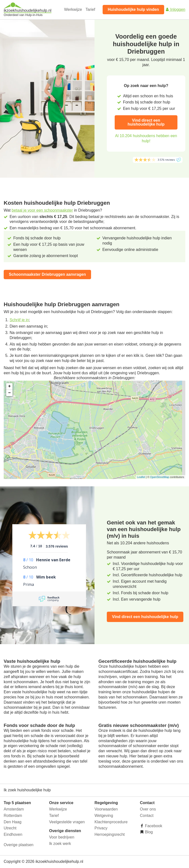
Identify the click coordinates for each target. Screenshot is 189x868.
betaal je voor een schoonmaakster (42, 210)
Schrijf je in (19, 320)
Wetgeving (104, 816)
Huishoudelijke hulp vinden (133, 9)
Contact (147, 816)
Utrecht (10, 828)
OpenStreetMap (160, 477)
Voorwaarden (106, 809)
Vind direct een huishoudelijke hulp (146, 122)
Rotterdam (13, 816)
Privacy (101, 828)
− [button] (9, 393)
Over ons (148, 809)
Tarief (90, 9)
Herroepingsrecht (110, 834)
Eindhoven (13, 834)
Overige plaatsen (19, 845)
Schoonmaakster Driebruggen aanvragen (47, 274)
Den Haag (13, 822)
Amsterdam (14, 809)
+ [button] (9, 386)
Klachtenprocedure (111, 822)
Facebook (153, 826)
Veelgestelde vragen (67, 822)
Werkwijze (73, 9)
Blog (148, 832)
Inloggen (175, 9)
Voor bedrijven (62, 837)
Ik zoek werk (60, 844)
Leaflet (141, 477)
